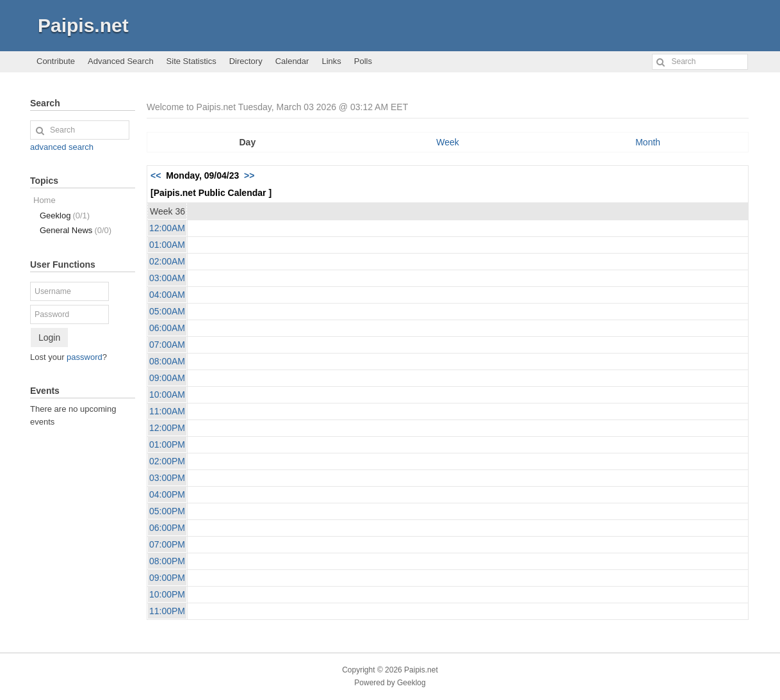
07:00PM (167, 544)
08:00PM (167, 561)
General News (76, 230)
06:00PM (167, 528)
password (85, 357)
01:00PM (167, 444)
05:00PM (167, 511)
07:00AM (167, 345)
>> (249, 175)
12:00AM (167, 228)
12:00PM (167, 428)
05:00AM (167, 311)
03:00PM (167, 478)
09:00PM (167, 578)
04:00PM (167, 494)
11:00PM (167, 611)
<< (156, 175)
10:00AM (167, 395)
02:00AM (167, 261)
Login (49, 338)
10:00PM (167, 594)
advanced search (62, 147)
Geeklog (65, 216)
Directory (246, 61)
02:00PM (167, 461)
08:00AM (167, 361)
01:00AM (167, 245)
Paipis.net (83, 25)
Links (331, 61)
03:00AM (167, 278)
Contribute (56, 61)
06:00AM (167, 328)
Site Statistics (191, 61)
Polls (363, 61)
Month (648, 142)
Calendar (292, 61)
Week (448, 142)
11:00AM (167, 411)
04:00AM (167, 295)
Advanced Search (121, 61)
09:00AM (167, 378)
